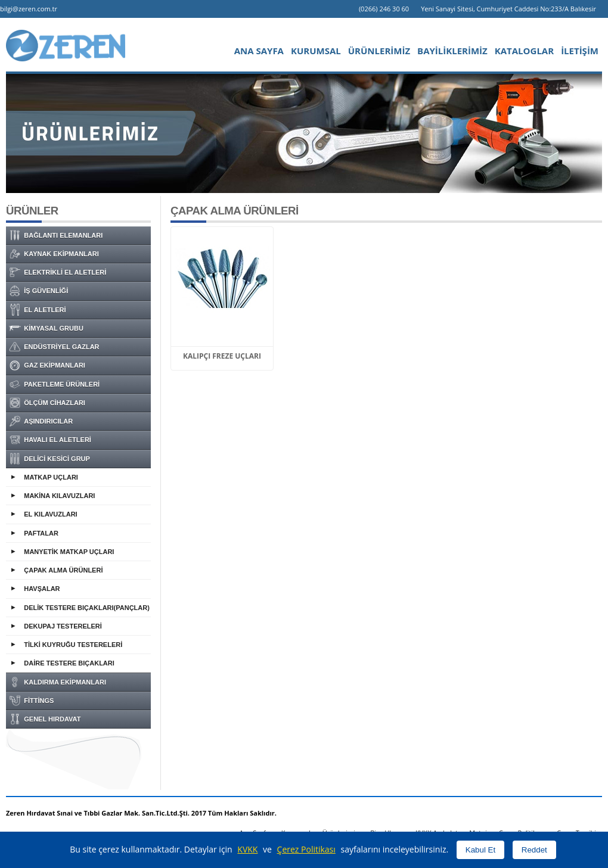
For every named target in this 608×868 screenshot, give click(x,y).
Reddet (534, 850)
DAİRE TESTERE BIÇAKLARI (69, 663)
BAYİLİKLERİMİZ (452, 51)
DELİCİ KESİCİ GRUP (49, 459)
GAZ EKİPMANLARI (47, 365)
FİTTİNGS (31, 701)
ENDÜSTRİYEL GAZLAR (54, 347)
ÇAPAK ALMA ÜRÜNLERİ (63, 570)
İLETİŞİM (580, 51)
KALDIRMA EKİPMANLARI (58, 682)
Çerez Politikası (306, 849)
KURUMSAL (316, 51)
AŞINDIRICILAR (41, 421)
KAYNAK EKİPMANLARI (54, 254)
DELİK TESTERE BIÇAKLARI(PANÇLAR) (87, 608)
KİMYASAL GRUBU (46, 328)
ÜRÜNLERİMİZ (379, 51)
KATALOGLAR (524, 51)
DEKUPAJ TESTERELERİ (63, 626)
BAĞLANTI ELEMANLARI (56, 235)
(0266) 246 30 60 (384, 9)
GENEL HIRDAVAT (45, 719)
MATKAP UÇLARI (51, 477)
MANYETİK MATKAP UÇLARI (69, 552)
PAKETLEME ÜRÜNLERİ (54, 384)
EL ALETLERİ (38, 310)
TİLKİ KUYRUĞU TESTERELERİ (73, 645)
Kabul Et (480, 850)
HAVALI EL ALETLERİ (50, 440)
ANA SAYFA (259, 51)
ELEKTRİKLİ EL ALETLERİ (58, 272)
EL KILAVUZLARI (50, 514)
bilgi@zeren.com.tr (29, 9)
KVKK (247, 849)
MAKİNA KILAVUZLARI (59, 496)
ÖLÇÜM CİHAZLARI (47, 403)
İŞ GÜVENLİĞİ (38, 291)
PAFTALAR (41, 533)
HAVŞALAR (42, 589)
